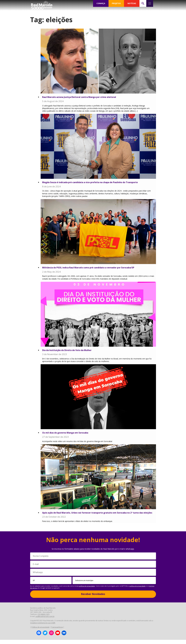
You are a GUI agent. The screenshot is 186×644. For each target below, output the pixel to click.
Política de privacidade (40, 631)
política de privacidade (87, 590)
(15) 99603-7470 (43, 618)
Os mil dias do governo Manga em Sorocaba (67, 434)
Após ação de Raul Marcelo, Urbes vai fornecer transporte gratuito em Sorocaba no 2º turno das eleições (95, 515)
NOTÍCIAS (132, 3)
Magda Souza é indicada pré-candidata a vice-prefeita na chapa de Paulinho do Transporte (93, 183)
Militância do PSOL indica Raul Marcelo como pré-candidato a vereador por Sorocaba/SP (91, 268)
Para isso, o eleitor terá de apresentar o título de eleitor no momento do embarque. (79, 525)
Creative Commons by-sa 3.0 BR (43, 627)
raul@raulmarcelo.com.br (45, 621)
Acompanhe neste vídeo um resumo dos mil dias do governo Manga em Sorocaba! (78, 442)
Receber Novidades (93, 598)
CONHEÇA (101, 3)
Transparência (57, 631)
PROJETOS (116, 3)
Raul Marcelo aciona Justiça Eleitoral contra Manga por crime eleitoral (81, 97)
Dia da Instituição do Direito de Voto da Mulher (69, 351)
